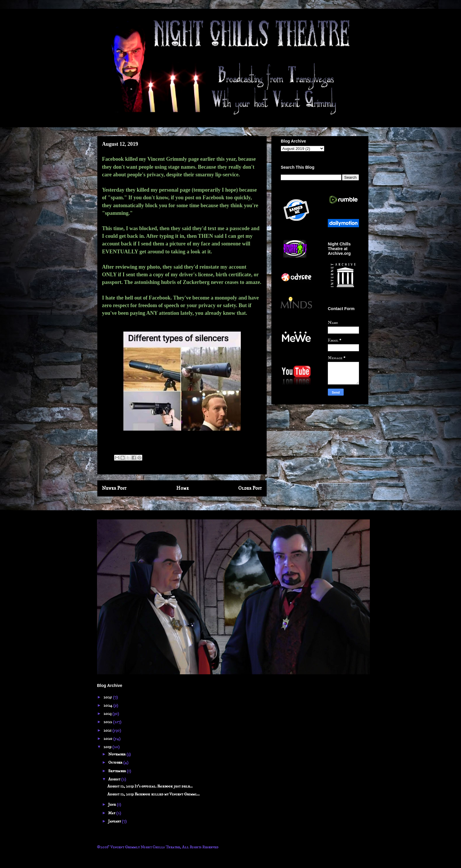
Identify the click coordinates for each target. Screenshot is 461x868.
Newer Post (114, 488)
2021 (108, 730)
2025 (108, 697)
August (115, 779)
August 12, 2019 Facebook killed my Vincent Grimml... (153, 794)
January (115, 821)
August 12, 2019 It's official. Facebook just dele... (150, 786)
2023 (108, 714)
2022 (108, 722)
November (117, 754)
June (112, 805)
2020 (108, 739)
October (116, 762)
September (117, 771)
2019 (108, 747)
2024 (108, 705)
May (112, 813)
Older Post (250, 488)
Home (183, 488)
